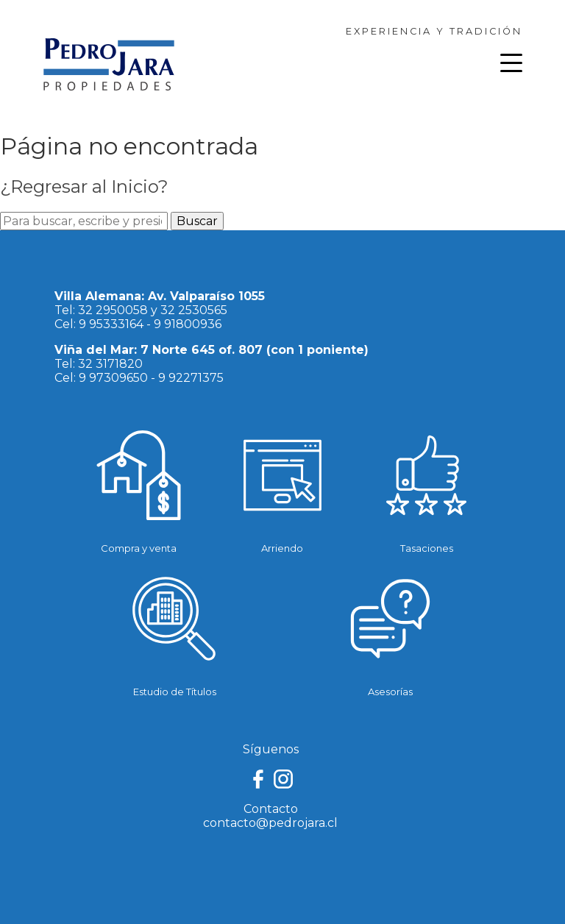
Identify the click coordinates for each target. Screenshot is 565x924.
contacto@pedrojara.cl (270, 823)
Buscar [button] (197, 221)
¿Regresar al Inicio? (84, 186)
